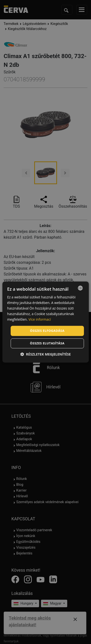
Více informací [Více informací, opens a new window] (40, 320)
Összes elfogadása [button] (47, 331)
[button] (45, 354)
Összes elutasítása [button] (47, 343)
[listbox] (80, 288)
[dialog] (45, 322)
